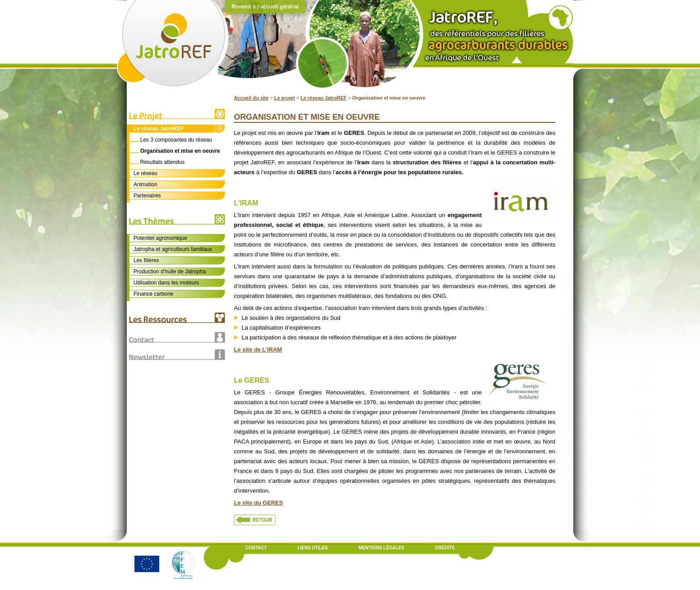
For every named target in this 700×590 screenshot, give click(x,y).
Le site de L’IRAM (258, 349)
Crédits (445, 548)
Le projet (284, 98)
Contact (256, 548)
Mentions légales (381, 548)
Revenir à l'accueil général (265, 7)
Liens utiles (312, 548)
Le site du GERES (258, 503)
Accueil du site (251, 98)
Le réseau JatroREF (323, 98)
